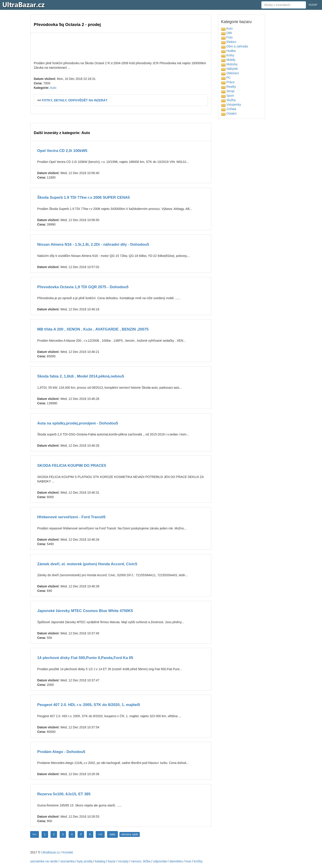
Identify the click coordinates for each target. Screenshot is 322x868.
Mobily (228, 60)
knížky (198, 861)
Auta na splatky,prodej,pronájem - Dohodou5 (78, 423)
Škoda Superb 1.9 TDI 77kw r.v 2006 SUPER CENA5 (84, 197)
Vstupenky (231, 105)
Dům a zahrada (235, 46)
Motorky (229, 64)
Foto (227, 37)
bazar (112, 861)
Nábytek (230, 69)
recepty (123, 861)
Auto (53, 88)
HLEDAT (313, 5)
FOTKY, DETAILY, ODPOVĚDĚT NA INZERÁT (75, 100)
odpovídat (160, 861)
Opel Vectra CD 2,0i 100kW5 (62, 151)
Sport (228, 96)
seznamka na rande (44, 861)
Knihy (228, 55)
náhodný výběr (130, 834)
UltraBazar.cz (50, 852)
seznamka (68, 861)
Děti (227, 33)
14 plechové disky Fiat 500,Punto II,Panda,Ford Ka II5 (85, 658)
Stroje (228, 91)
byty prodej (85, 861)
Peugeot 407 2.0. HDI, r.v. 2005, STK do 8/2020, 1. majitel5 (89, 705)
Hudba (228, 51)
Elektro (229, 42)
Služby (229, 100)
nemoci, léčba (141, 861)
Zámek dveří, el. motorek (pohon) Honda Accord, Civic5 (87, 564)
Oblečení (230, 73)
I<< (35, 834)
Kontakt (68, 852)
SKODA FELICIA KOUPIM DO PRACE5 (72, 466)
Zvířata (229, 109)
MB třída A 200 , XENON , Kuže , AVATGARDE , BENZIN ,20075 (93, 329)
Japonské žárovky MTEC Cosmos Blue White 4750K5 (85, 611)
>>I (100, 834)
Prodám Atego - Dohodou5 (61, 752)
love (188, 861)
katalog (100, 861)
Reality (229, 87)
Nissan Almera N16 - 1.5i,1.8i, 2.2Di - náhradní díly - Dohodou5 (93, 244)
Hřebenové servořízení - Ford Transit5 (71, 517)
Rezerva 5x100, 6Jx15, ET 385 (64, 794)
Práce (228, 82)
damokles (176, 861)
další (112, 834)
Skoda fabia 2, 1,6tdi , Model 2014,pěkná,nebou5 (81, 376)
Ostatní (229, 113)
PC (226, 78)
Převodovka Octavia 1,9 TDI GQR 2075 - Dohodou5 (83, 287)
